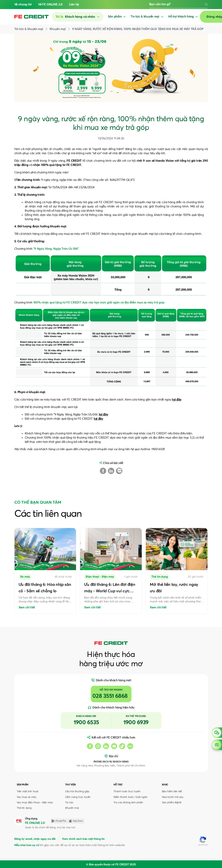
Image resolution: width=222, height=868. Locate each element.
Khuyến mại (72, 808)
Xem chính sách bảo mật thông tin (83, 839)
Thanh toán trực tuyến (127, 792)
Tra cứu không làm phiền (128, 803)
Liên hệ (74, 5)
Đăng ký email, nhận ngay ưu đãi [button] (35, 839)
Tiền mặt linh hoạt (28, 792)
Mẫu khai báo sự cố (27, 845)
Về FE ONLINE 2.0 (50, 5)
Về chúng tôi (23, 5)
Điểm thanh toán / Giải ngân (131, 797)
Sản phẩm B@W (172, 803)
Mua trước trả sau (173, 797)
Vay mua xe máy (27, 797)
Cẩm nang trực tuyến (78, 797)
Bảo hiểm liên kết (172, 792)
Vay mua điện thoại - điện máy (35, 803)
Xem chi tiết (27, 607)
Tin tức (69, 803)
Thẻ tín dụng (24, 808)
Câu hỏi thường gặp (77, 792)
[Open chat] (217, 733)
